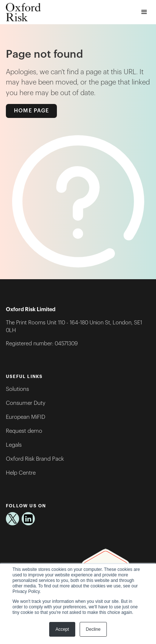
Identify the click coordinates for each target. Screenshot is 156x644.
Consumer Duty (26, 403)
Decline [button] (93, 629)
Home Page (32, 111)
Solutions (17, 389)
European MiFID (26, 417)
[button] (144, 12)
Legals (14, 445)
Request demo (24, 431)
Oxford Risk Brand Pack (35, 459)
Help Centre (21, 473)
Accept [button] (62, 629)
